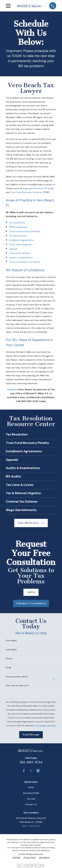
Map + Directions (31, 826)
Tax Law (31, 799)
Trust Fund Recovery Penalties (26, 192)
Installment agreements (21, 240)
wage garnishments (33, 188)
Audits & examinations (21, 258)
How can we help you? (17, 686)
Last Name (11, 650)
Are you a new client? (17, 677)
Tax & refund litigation (21, 245)
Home (31, 787)
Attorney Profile (31, 793)
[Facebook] (24, 771)
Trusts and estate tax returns (25, 262)
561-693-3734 (31, 762)
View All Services (31, 523)
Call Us (31, 592)
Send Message (31, 735)
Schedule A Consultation (31, 603)
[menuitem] (16, 858)
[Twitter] (31, 771)
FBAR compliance (18, 227)
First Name (11, 641)
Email (8, 668)
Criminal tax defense (20, 253)
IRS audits (49, 188)
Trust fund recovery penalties (25, 231)
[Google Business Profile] (38, 771)
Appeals (13, 249)
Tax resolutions (17, 223)
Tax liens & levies (18, 236)
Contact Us (31, 805)
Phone (9, 659)
